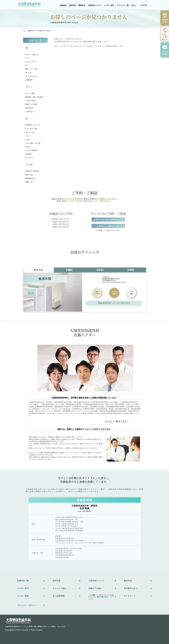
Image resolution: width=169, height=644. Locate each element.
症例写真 (72, 5)
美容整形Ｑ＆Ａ (31, 178)
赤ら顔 (28, 147)
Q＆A (133, 5)
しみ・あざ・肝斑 (31, 129)
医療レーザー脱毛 (31, 104)
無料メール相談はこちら (109, 226)
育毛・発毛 (29, 175)
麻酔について (30, 182)
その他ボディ (30, 112)
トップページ (60, 42)
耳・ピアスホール (31, 76)
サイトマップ (89, 42)
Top (24, 31)
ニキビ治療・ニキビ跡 (33, 143)
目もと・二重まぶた (32, 55)
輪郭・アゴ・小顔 (31, 69)
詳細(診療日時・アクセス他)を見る (114, 303)
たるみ (28, 140)
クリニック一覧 (123, 5)
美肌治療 (29, 154)
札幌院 (69, 270)
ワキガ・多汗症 (31, 101)
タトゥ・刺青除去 (31, 150)
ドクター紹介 (109, 5)
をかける (97, 293)
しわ (27, 136)
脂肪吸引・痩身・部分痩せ (34, 97)
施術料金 (82, 5)
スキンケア (29, 158)
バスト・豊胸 (30, 93)
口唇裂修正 (29, 80)
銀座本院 (38, 270)
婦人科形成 (29, 108)
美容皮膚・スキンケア (33, 125)
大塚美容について (95, 5)
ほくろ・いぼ (30, 132)
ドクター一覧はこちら (116, 421)
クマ (27, 58)
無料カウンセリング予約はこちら (109, 219)
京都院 (131, 270)
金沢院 (100, 270)
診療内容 (63, 5)
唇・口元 (29, 73)
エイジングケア (31, 62)
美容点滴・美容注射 (32, 171)
